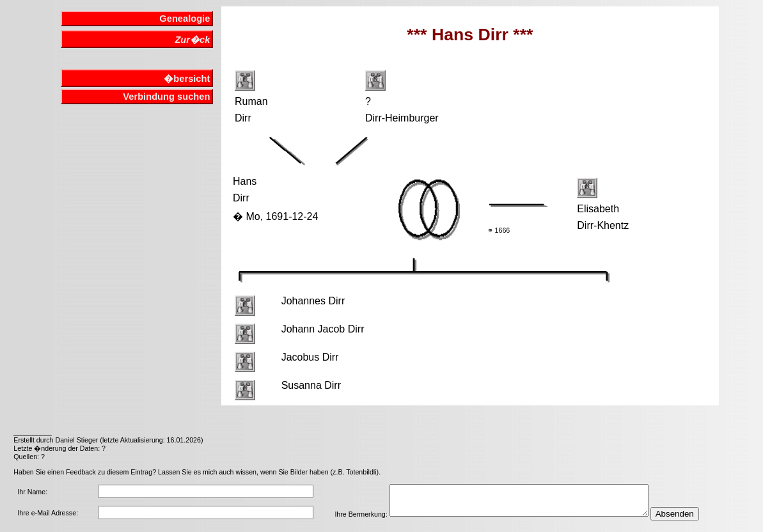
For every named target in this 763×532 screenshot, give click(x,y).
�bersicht (187, 79)
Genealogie (185, 19)
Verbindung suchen (166, 97)
